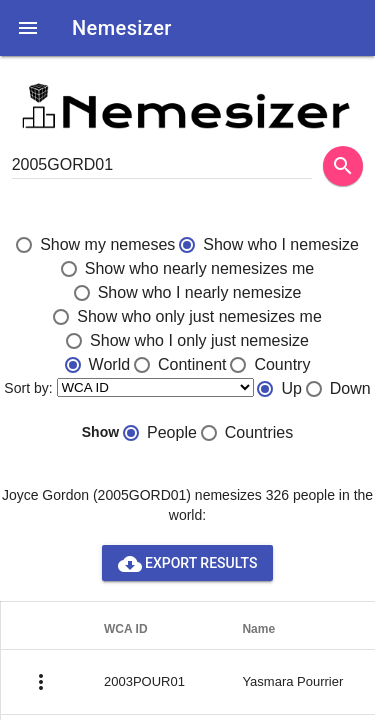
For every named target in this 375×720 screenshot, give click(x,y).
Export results (188, 563)
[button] (28, 28)
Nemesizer (122, 28)
